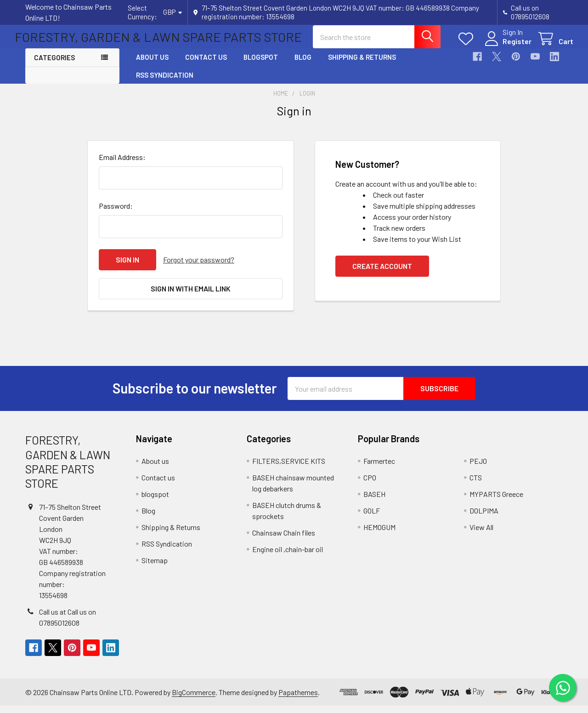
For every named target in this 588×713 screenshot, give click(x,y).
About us (152, 65)
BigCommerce (194, 699)
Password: (116, 214)
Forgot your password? (199, 267)
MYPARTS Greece (496, 501)
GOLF (372, 518)
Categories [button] (54, 66)
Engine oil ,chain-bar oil (288, 556)
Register (506, 47)
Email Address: (122, 165)
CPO (370, 485)
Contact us (206, 65)
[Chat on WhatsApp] (563, 688)
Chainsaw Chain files (284, 540)
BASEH (374, 501)
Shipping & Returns (362, 65)
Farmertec (379, 468)
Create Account (382, 274)
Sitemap (155, 568)
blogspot (261, 65)
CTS (476, 485)
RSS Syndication (165, 83)
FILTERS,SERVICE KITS (289, 468)
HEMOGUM (379, 534)
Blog (303, 65)
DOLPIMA (484, 518)
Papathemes (298, 699)
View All (481, 534)
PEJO (478, 468)
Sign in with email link (191, 296)
